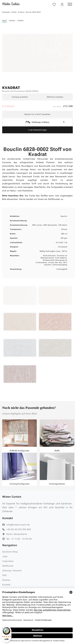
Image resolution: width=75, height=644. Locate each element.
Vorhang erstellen (20, 97)
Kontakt (6, 585)
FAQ (4, 575)
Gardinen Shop (10, 552)
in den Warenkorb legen (37, 130)
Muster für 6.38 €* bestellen (37, 114)
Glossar (6, 580)
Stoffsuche (8, 566)
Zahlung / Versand (12, 571)
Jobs (5, 556)
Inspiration (8, 561)
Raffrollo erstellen (55, 97)
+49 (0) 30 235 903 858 (19, 529)
